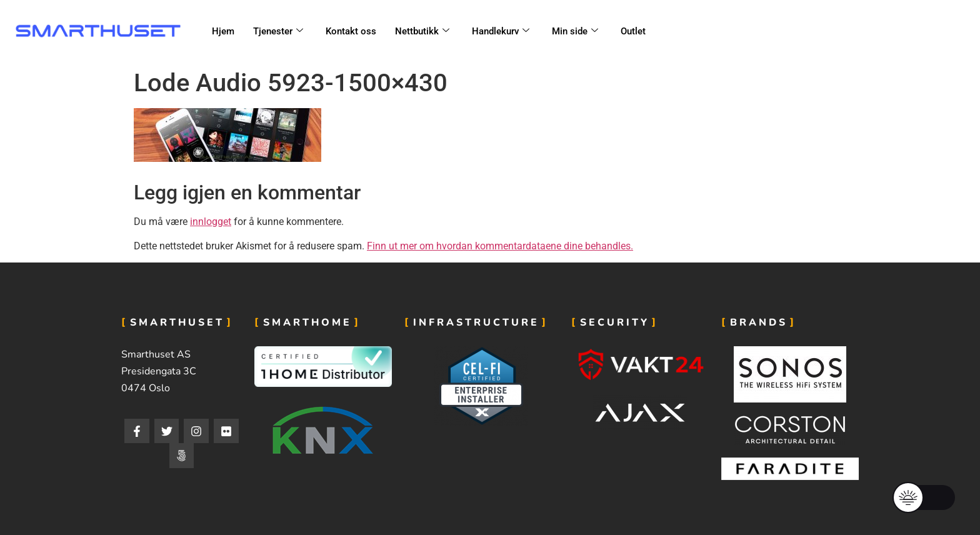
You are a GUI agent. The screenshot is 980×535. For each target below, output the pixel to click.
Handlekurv (501, 31)
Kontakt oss (351, 31)
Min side (575, 31)
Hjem (223, 31)
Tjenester (278, 31)
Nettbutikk (422, 31)
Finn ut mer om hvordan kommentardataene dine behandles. (500, 246)
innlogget (211, 222)
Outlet (633, 31)
